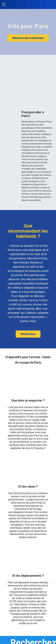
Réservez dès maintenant (28, 38)
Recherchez (28, 334)
